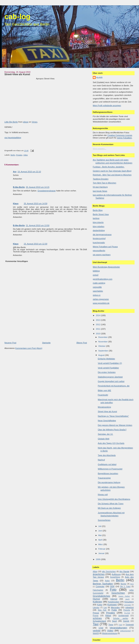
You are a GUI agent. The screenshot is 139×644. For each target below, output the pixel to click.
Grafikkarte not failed (107, 464)
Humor (96, 599)
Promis (96, 616)
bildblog (96, 271)
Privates (19, 155)
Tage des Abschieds (107, 455)
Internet (114, 599)
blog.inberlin (98, 222)
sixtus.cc (97, 295)
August (102, 355)
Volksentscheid (125, 631)
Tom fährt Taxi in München (105, 183)
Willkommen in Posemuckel (110, 469)
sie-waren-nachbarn (102, 255)
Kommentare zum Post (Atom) (29, 348)
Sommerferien (104, 520)
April (101, 540)
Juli (100, 526)
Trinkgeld (130, 625)
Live (105, 608)
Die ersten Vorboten (107, 372)
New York (102, 610)
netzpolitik (97, 287)
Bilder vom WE (104, 390)
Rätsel (108, 615)
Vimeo (34, 122)
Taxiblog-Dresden (101, 179)
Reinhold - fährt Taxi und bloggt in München (112, 175)
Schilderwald (124, 616)
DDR (112, 586)
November (103, 342)
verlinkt (97, 631)
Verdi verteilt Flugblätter (108, 368)
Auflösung (116, 574)
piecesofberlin (99, 251)
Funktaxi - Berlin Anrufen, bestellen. (109, 167)
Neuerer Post (10, 343)
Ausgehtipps (115, 577)
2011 (98, 329)
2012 (98, 324)
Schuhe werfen (121, 618)
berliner (96, 218)
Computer (100, 586)
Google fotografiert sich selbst (111, 381)
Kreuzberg (129, 602)
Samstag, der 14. (105, 434)
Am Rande (124, 571)
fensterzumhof (99, 238)
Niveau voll (103, 494)
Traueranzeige (104, 478)
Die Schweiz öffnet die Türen (111, 504)
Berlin (13, 155)
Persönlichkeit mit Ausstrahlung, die (114, 386)
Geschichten (118, 593)
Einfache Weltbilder (106, 359)
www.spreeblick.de (101, 303)
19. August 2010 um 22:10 (29, 172)
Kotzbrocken (114, 602)
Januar (102, 553)
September (103, 351)
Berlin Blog (98, 210)
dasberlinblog (99, 230)
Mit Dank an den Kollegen (109, 508)
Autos (107, 581)
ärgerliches (99, 574)
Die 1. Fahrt (125, 587)
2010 (98, 334)
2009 (98, 559)
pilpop (26, 122)
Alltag (95, 572)
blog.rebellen (99, 226)
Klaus (16, 203)
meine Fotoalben (124, 138)
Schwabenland (99, 621)
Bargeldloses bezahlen (108, 473)
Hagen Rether (124, 596)
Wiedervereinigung (110, 633)
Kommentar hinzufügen (17, 261)
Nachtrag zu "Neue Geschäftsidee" (113, 416)
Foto (113, 590)
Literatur (96, 608)
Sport (114, 621)
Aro (15, 172)
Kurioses (112, 605)
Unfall (101, 628)
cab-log (17, 17)
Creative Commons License (120, 135)
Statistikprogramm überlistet (110, 377)
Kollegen (97, 602)
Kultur (100, 605)
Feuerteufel (103, 395)
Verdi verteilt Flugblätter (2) (110, 363)
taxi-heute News (100, 191)
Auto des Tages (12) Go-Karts (111, 443)
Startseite (46, 343)
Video (26, 155)
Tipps (111, 625)
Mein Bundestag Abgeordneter (106, 267)
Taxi (96, 624)
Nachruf (101, 460)
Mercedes (115, 607)
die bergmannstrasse (102, 235)
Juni (100, 531)
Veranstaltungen (118, 628)
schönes (97, 618)
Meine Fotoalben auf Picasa (105, 247)
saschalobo (98, 291)
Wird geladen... (100, 149)
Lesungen (128, 605)
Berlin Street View (101, 214)
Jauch (127, 599)
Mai (100, 535)
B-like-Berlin (19, 187)
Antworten (18, 179)
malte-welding (99, 283)
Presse (96, 613)
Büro (132, 584)
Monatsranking (104, 407)
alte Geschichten (109, 572)
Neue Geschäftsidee (107, 421)
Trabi (120, 625)
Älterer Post (82, 343)
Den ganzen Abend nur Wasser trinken (115, 425)
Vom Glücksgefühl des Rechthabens (114, 499)
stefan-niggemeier (101, 299)
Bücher (124, 584)
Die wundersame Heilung (109, 482)
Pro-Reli (127, 613)
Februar (102, 549)
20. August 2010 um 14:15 (38, 187)
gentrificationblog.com (103, 279)
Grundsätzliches (101, 596)
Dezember (103, 337)
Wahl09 (96, 633)
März (101, 544)
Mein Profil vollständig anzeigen (107, 105)
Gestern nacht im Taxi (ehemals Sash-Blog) (112, 171)
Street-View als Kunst (17, 74)
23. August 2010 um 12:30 (36, 244)
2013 (98, 320)
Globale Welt (103, 439)
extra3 (96, 275)
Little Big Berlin (11, 122)
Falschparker (98, 590)
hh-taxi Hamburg (100, 187)
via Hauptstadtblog (13, 138)
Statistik (126, 621)
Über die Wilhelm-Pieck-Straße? (112, 430)
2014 (98, 315)
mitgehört (129, 607)
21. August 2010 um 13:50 (38, 225)
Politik (114, 610)
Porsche (127, 610)
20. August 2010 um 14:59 (36, 203)
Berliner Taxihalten (103, 584)
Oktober (102, 346)
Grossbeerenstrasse (47, 191)
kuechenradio (99, 243)
